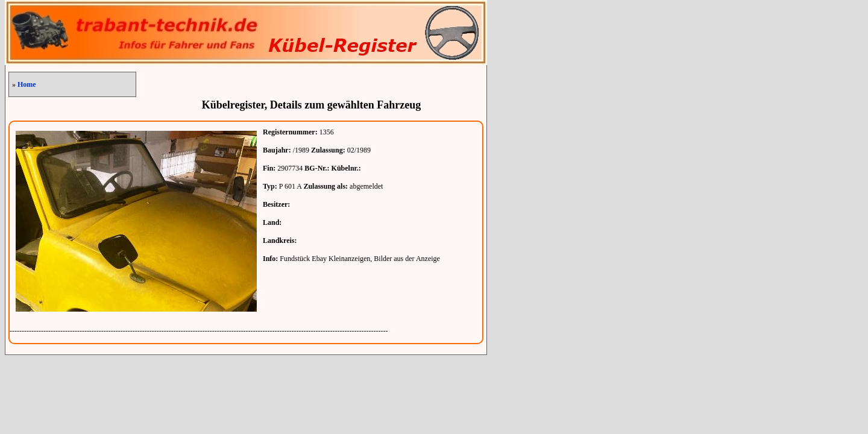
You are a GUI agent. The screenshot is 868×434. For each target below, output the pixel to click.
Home (27, 84)
